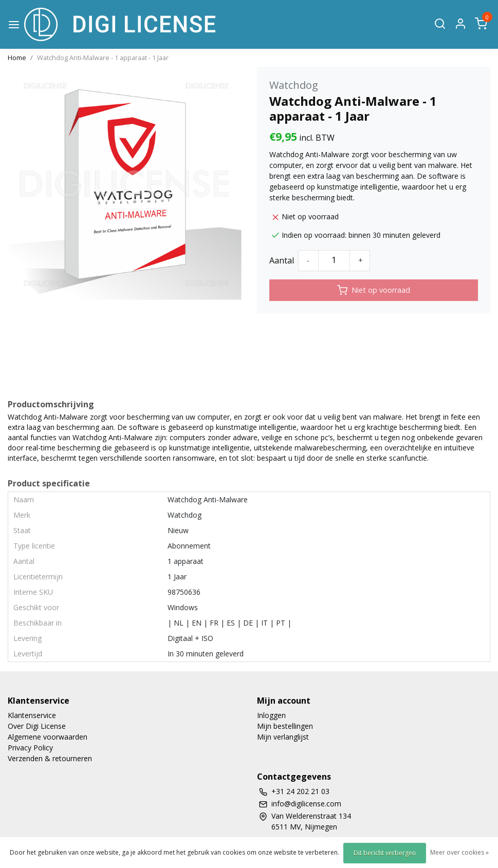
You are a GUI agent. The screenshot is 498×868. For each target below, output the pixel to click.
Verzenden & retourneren (50, 758)
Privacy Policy (30, 748)
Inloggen (271, 715)
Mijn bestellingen (285, 726)
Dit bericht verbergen (385, 853)
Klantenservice (32, 715)
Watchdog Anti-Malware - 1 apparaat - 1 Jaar (103, 58)
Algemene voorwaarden (48, 737)
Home (17, 58)
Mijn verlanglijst (283, 737)
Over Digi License (37, 726)
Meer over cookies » (459, 852)
